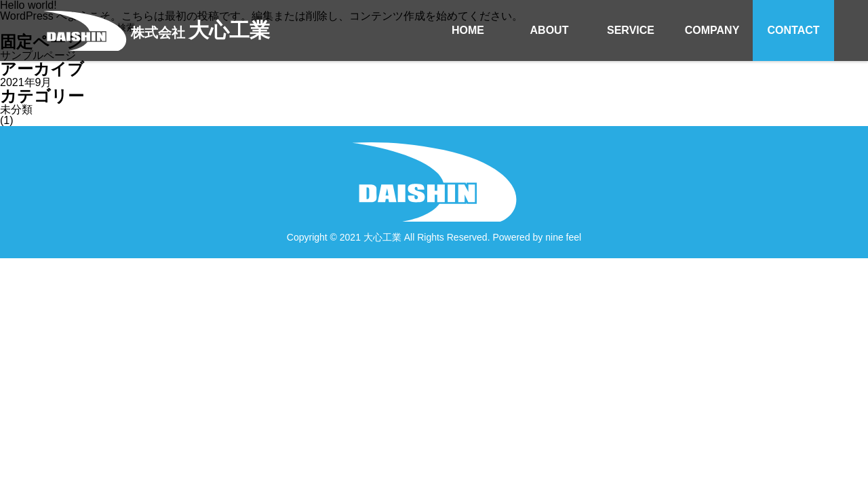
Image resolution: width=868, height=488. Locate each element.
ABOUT (550, 30)
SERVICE (631, 30)
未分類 (16, 110)
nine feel (563, 237)
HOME (468, 30)
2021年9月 (26, 83)
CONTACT (793, 30)
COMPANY (712, 30)
